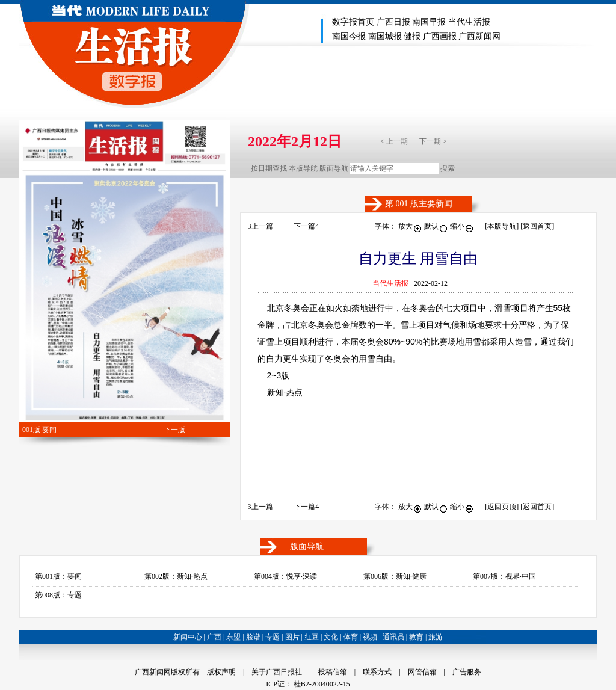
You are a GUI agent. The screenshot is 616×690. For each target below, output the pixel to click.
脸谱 (253, 637)
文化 (331, 637)
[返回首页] (537, 226)
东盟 (233, 637)
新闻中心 (188, 637)
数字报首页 (353, 22)
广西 (214, 637)
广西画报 (440, 36)
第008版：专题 (58, 595)
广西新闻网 (479, 36)
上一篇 (260, 226)
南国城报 (385, 36)
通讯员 (393, 637)
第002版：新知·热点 (176, 576)
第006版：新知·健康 (395, 576)
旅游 (436, 637)
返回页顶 (502, 507)
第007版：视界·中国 (504, 576)
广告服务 (467, 672)
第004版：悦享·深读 (285, 576)
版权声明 (221, 672)
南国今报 (349, 36)
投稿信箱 (333, 672)
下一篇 (306, 226)
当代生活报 (469, 22)
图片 (292, 637)
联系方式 (377, 672)
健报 (412, 36)
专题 (273, 637)
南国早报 (429, 22)
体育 (351, 637)
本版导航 (303, 168)
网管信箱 (422, 672)
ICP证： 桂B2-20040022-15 (308, 684)
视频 (370, 637)
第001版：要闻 (58, 576)
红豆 (312, 637)
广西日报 (393, 22)
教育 (416, 637)
